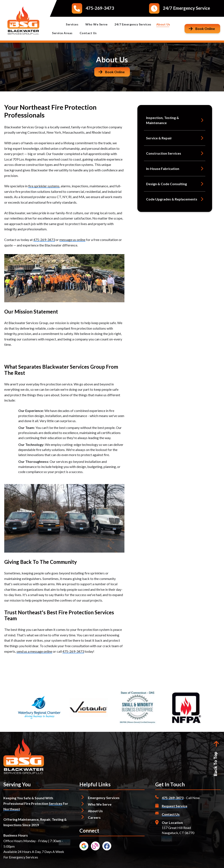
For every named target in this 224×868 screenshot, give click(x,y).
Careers (94, 817)
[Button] (202, 29)
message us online (72, 240)
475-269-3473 (100, 8)
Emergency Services (104, 798)
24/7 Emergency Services (133, 24)
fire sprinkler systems (44, 186)
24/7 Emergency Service (186, 8)
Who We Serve (98, 24)
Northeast (12, 809)
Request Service (175, 806)
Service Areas (64, 33)
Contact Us (88, 33)
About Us (165, 24)
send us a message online (34, 651)
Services (74, 24)
